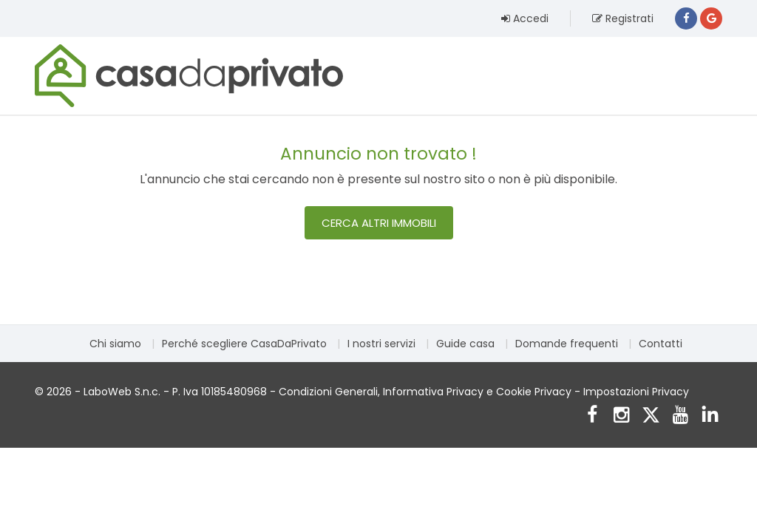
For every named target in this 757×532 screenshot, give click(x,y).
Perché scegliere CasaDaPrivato (244, 344)
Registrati (623, 18)
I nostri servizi (381, 344)
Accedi (525, 18)
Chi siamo (115, 344)
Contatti (661, 344)
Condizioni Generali (328, 392)
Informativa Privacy (433, 392)
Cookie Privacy (534, 392)
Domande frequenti (567, 344)
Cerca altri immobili (379, 223)
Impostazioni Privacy (636, 392)
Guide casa (465, 344)
